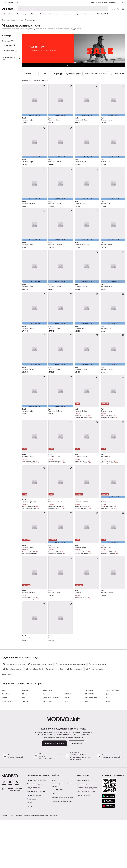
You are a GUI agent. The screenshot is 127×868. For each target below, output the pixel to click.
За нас (54, 828)
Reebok (4, 746)
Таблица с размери (84, 828)
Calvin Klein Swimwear (51, 746)
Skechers (25, 750)
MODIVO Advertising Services (62, 845)
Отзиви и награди (83, 843)
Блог (54, 842)
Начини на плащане (34, 843)
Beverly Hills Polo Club (113, 738)
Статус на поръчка (33, 836)
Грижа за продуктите (84, 832)
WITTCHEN (68, 742)
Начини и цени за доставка (37, 828)
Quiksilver (109, 742)
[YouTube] (10, 830)
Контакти (30, 855)
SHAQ (108, 746)
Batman (67, 746)
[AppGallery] (108, 854)
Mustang (25, 738)
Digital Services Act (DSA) (86, 840)
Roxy (45, 742)
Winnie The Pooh (91, 746)
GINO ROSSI (89, 742)
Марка (58, 74)
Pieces (25, 742)
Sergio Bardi (89, 738)
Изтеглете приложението (109, 2)
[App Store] (108, 849)
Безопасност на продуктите (87, 836)
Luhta (4, 738)
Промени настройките (31, 864)
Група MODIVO (57, 838)
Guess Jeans (47, 738)
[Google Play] (108, 845)
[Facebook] (17, 830)
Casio (66, 750)
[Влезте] (114, 9)
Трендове (94, 2)
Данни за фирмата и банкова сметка (62, 833)
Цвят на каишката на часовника (96, 74)
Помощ (123, 2)
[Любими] (118, 9)
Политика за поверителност (49, 864)
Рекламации (31, 847)
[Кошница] (123, 9)
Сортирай (29, 74)
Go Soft (87, 750)
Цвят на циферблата (74, 74)
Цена (45, 74)
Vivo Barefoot (6, 750)
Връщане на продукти (35, 832)
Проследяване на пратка (36, 840)
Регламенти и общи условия (62, 849)
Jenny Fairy (47, 750)
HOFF (108, 750)
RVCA (24, 746)
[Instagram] (4, 830)
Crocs (66, 738)
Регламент (19, 864)
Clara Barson (6, 742)
